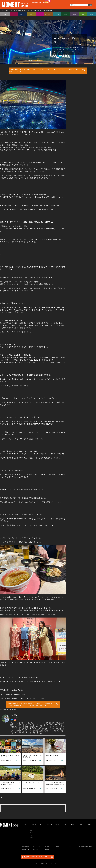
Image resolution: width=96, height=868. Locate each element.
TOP (5, 14)
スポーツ (23, 14)
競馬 (66, 14)
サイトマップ (37, 847)
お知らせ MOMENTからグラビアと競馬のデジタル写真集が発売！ (27, 11)
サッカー (32, 833)
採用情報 (47, 849)
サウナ (6, 710)
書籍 (92, 14)
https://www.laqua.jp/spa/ (16, 694)
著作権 (58, 847)
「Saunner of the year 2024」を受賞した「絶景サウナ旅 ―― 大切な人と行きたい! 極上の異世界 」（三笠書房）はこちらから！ (47, 71)
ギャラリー (48, 14)
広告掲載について (26, 849)
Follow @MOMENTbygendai (40, 2)
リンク (69, 847)
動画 (74, 14)
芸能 (31, 14)
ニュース (14, 14)
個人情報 (47, 847)
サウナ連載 (13, 710)
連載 (83, 14)
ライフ (57, 14)
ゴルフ (32, 835)
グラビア (40, 14)
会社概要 (36, 849)
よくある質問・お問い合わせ (86, 847)
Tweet (3, 798)
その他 (32, 837)
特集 (31, 828)
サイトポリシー (26, 847)
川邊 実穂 (14, 715)
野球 (31, 830)
